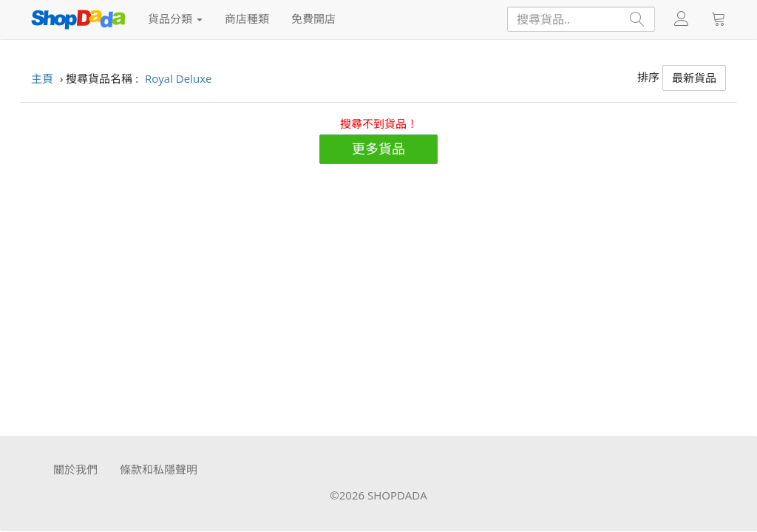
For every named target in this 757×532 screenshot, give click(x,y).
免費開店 (313, 18)
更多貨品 (378, 149)
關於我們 (75, 469)
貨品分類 (175, 18)
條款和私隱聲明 (159, 469)
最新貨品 (694, 78)
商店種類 (247, 18)
